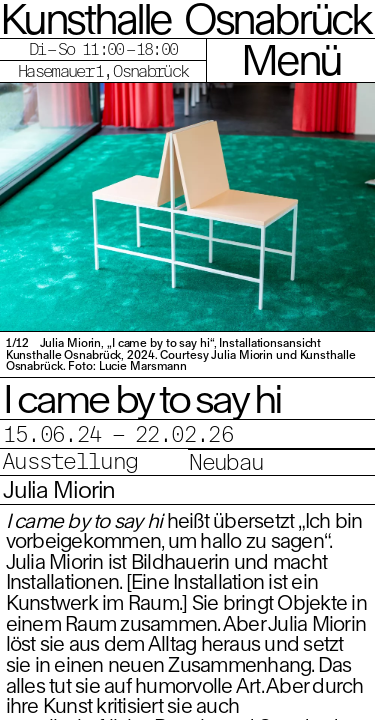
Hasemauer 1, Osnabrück (103, 70)
